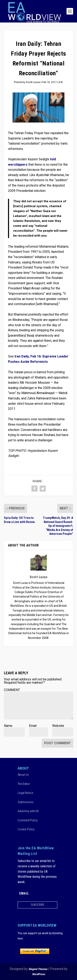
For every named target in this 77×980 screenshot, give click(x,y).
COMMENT (12, 690)
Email (33, 726)
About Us (23, 775)
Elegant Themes (38, 969)
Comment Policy (28, 820)
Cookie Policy (26, 829)
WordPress (39, 974)
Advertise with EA (28, 811)
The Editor (24, 784)
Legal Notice (25, 793)
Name (8, 726)
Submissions (26, 802)
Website (58, 726)
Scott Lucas (33, 82)
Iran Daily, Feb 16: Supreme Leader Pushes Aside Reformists (38, 359)
